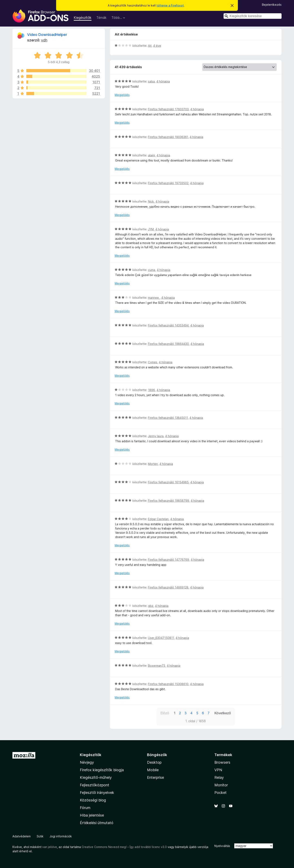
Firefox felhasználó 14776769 (169, 560)
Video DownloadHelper (47, 35)
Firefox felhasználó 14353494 (168, 325)
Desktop (154, 762)
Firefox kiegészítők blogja (102, 770)
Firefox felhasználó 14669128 (168, 587)
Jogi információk (61, 836)
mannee (154, 298)
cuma (152, 270)
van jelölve (50, 847)
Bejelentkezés (272, 5)
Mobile (153, 770)
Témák (101, 18)
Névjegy (87, 762)
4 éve (157, 46)
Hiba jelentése (92, 815)
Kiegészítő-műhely (96, 777)
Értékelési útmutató (97, 823)
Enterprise (155, 777)
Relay (219, 777)
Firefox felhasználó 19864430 (168, 344)
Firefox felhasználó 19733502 (168, 183)
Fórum (85, 808)
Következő (223, 713)
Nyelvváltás (222, 846)
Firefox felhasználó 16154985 (168, 482)
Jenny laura (156, 436)
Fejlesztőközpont (95, 785)
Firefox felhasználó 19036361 (168, 137)
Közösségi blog (93, 800)
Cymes (153, 362)
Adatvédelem (22, 836)
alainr (151, 155)
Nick (151, 201)
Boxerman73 (157, 666)
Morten (153, 464)
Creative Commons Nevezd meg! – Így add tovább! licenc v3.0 (124, 847)
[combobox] (253, 16)
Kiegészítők (83, 18)
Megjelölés (122, 95)
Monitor (221, 785)
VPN (218, 770)
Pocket (220, 793)
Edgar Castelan (158, 519)
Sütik (40, 836)
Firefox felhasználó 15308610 (168, 684)
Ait (150, 46)
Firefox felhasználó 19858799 (169, 501)
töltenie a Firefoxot (170, 5)
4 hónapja (163, 81)
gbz (151, 606)
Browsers (222, 762)
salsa (151, 81)
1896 (151, 390)
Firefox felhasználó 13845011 (168, 418)
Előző (165, 713)
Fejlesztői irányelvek (97, 793)
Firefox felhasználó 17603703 (168, 109)
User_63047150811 (161, 638)
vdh (44, 40)
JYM (151, 229)
